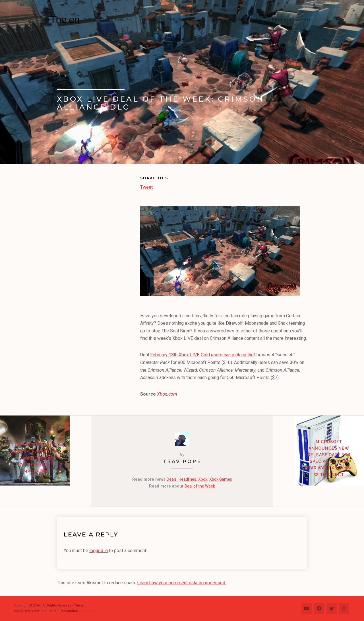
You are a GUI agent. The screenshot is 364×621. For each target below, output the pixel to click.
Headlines (187, 479)
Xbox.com (167, 394)
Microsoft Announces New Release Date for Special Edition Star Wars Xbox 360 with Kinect (319, 468)
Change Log (90, 610)
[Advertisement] (99, 262)
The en (65, 19)
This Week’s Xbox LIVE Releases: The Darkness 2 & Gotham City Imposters (46, 468)
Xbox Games (221, 479)
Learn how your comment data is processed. (181, 582)
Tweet (146, 187)
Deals (171, 479)
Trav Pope (182, 461)
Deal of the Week (200, 486)
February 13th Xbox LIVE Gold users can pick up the (201, 355)
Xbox (202, 479)
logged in (99, 550)
